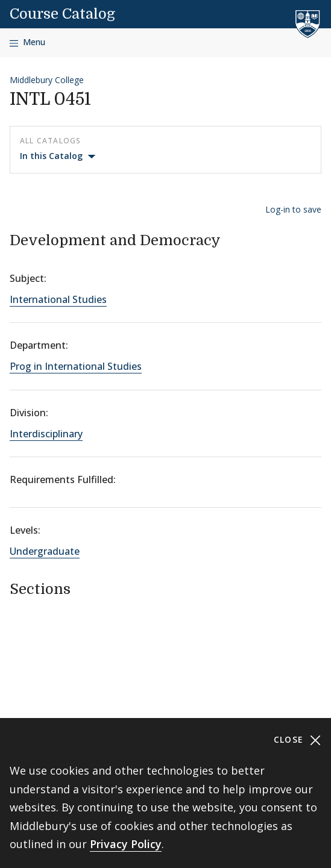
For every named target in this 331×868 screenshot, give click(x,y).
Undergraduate (45, 551)
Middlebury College (47, 80)
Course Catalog (62, 14)
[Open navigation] (27, 42)
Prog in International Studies (76, 366)
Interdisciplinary (46, 434)
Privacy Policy (126, 844)
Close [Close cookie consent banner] (298, 740)
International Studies (58, 299)
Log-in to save (293, 209)
